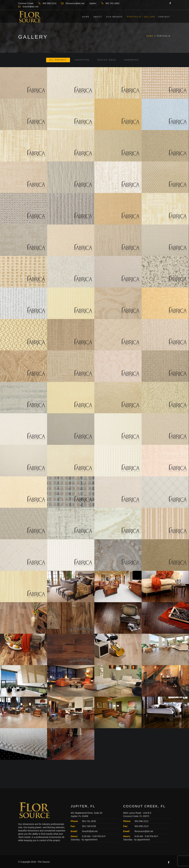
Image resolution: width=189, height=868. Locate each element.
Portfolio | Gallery (141, 17)
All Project (58, 60)
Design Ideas (107, 60)
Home (86, 17)
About (98, 17)
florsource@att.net (144, 831)
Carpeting (82, 60)
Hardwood (131, 60)
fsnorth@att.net (90, 831)
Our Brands (114, 17)
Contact (164, 17)
